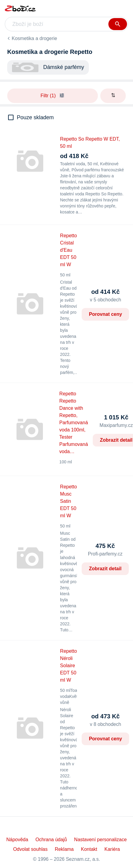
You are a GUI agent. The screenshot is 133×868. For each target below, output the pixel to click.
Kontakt (89, 849)
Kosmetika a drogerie (34, 38)
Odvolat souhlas (30, 849)
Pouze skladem (35, 117)
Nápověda (17, 840)
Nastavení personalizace (100, 840)
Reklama (64, 849)
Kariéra (112, 849)
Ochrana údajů (51, 840)
